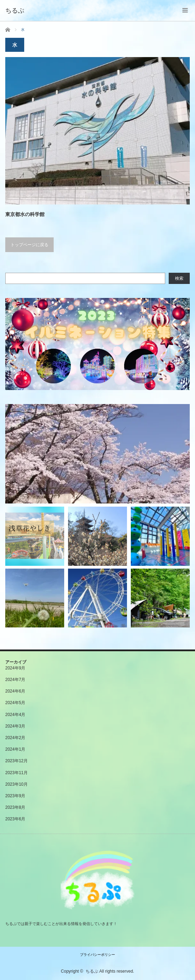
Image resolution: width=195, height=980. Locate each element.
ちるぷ (92, 971)
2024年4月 (15, 715)
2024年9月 (15, 668)
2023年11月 (16, 773)
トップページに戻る (29, 245)
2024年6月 (15, 691)
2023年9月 (15, 796)
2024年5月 (15, 703)
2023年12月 (16, 761)
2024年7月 (15, 680)
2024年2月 (15, 738)
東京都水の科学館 (25, 214)
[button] (97, 344)
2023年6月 (15, 819)
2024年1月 (15, 749)
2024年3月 (15, 726)
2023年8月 (15, 807)
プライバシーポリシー (97, 955)
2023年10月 (16, 784)
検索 (179, 278)
